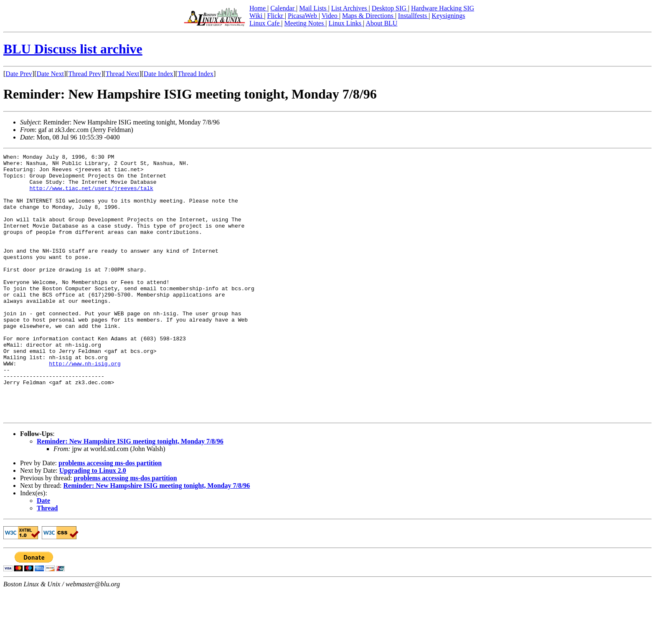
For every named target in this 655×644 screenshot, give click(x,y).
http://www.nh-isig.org (85, 406)
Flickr (276, 16)
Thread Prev (85, 74)
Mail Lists (314, 8)
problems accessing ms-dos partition (110, 516)
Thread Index (195, 74)
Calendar (283, 8)
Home (258, 8)
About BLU (381, 23)
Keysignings (448, 16)
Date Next (50, 74)
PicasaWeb (303, 16)
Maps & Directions (369, 16)
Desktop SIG (390, 8)
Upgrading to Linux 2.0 (93, 523)
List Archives (350, 8)
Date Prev (19, 74)
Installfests (413, 16)
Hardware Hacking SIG (443, 8)
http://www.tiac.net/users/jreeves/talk (91, 195)
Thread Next (122, 74)
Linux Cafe (265, 23)
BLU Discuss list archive (73, 49)
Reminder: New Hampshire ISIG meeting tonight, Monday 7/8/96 (130, 494)
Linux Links (346, 23)
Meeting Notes (305, 23)
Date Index (159, 74)
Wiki (257, 16)
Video (330, 16)
